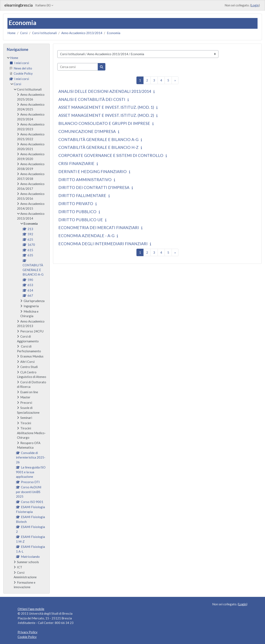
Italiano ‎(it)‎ (43, 5)
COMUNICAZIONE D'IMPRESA (87, 131)
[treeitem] (26, 322)
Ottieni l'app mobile (31, 609)
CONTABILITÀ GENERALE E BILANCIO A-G (98, 139)
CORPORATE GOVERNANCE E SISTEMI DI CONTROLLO (111, 155)
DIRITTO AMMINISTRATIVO (85, 180)
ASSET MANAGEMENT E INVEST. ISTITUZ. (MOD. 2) (106, 115)
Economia (114, 33)
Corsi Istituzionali (44, 33)
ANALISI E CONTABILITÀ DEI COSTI (92, 99)
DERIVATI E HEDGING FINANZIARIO (93, 171)
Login (255, 5)
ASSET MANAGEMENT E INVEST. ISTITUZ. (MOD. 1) (106, 107)
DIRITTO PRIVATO (76, 204)
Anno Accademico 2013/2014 (82, 33)
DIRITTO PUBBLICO (77, 212)
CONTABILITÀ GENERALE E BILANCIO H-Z (98, 147)
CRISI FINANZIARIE (76, 163)
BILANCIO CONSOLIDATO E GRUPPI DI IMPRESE (104, 123)
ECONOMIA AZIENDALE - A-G (86, 236)
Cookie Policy (27, 637)
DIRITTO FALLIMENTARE (82, 195)
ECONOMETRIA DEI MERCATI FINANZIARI (99, 228)
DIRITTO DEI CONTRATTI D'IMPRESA (94, 187)
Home (11, 33)
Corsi (24, 33)
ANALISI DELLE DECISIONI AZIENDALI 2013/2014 (105, 91)
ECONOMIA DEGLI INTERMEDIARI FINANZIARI (103, 244)
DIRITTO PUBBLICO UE (81, 220)
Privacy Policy (28, 632)
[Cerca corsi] (78, 67)
